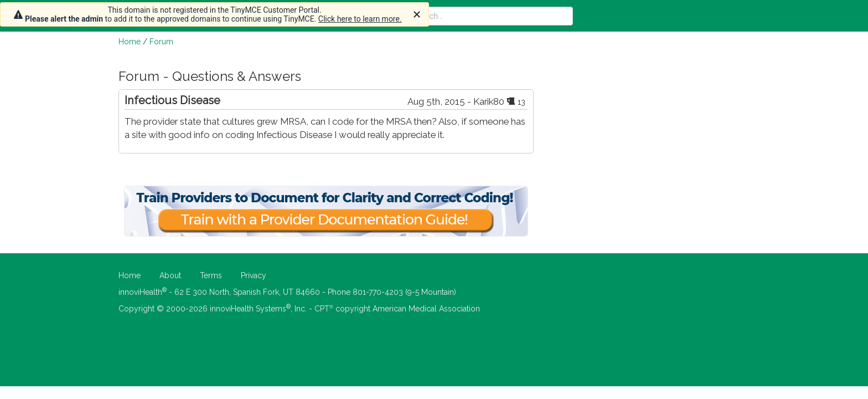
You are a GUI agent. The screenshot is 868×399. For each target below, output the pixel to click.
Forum (161, 42)
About (170, 275)
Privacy (254, 275)
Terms (211, 275)
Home (130, 42)
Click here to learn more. (360, 19)
